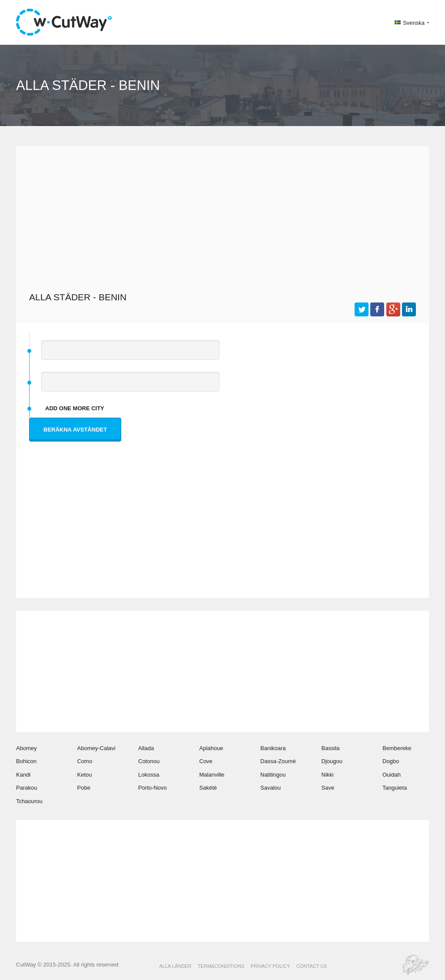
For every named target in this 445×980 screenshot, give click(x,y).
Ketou (85, 775)
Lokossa (149, 775)
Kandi (23, 775)
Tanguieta (395, 788)
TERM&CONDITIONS (221, 966)
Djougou (332, 761)
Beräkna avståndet (75, 430)
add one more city (75, 408)
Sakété (208, 788)
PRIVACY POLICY (271, 966)
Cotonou (149, 761)
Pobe (84, 788)
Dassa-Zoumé (278, 761)
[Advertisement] (222, 218)
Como (85, 761)
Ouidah (392, 775)
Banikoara (273, 748)
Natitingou (273, 775)
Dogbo (391, 761)
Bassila (331, 748)
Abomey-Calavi (96, 748)
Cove (206, 761)
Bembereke (397, 748)
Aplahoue (211, 748)
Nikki (328, 775)
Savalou (271, 788)
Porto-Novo (153, 788)
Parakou (27, 788)
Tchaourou (29, 801)
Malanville (212, 775)
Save (328, 788)
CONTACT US (312, 966)
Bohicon (26, 761)
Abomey (27, 748)
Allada (146, 748)
